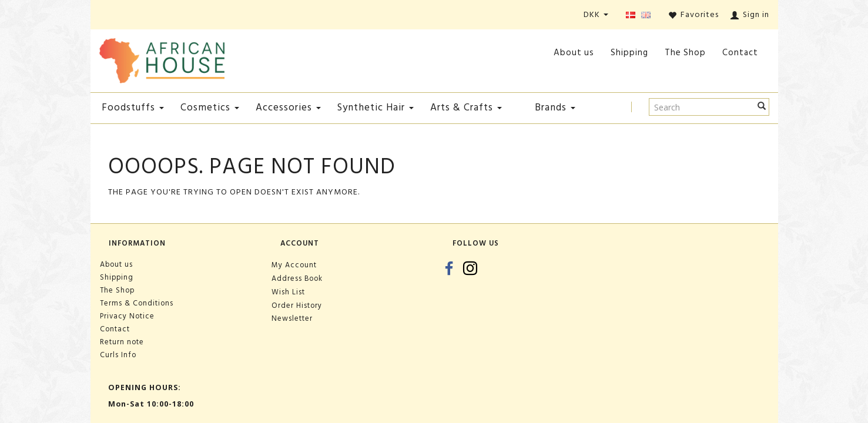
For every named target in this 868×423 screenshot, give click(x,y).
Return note (122, 342)
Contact (740, 53)
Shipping (629, 53)
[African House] (162, 58)
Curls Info (118, 355)
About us (574, 53)
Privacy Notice (127, 316)
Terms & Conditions (137, 303)
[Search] (762, 107)
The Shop (685, 53)
